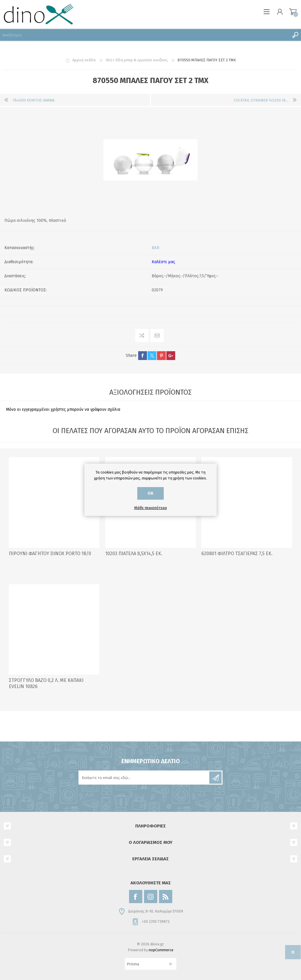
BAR (155, 248)
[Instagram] (151, 897)
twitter (152, 356)
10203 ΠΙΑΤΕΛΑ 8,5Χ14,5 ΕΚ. (134, 554)
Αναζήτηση (295, 35)
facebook (143, 356)
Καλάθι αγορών (293, 12)
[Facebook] (136, 897)
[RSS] (166, 897)
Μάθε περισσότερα (151, 508)
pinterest (161, 356)
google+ (171, 356)
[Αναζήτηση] (145, 35)
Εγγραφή (215, 778)
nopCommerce (161, 950)
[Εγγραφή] (144, 778)
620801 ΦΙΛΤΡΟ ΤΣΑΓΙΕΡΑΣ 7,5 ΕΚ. (237, 554)
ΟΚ (150, 493)
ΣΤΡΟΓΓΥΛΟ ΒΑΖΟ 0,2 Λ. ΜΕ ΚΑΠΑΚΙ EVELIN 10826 (46, 683)
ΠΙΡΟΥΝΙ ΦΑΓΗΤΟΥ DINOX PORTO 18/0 (50, 554)
